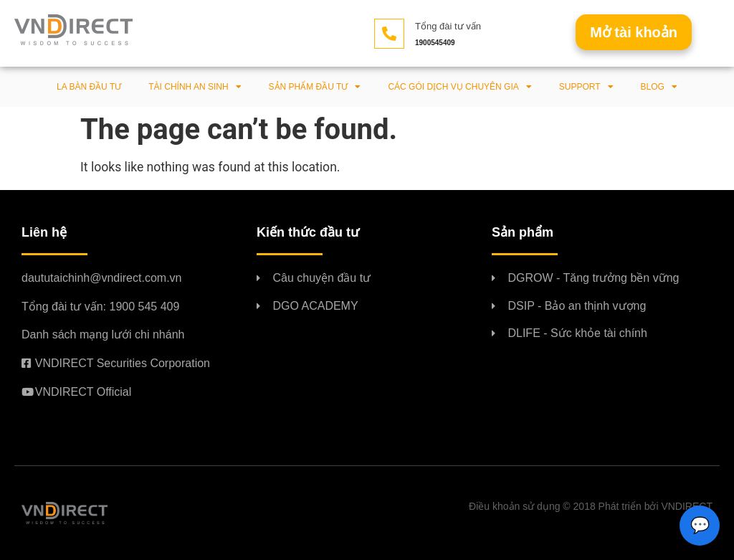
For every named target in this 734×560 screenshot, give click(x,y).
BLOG (659, 87)
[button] (634, 32)
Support (586, 87)
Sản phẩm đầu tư (315, 87)
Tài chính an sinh (195, 87)
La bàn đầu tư (89, 87)
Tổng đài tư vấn (448, 26)
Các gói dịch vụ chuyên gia (459, 87)
